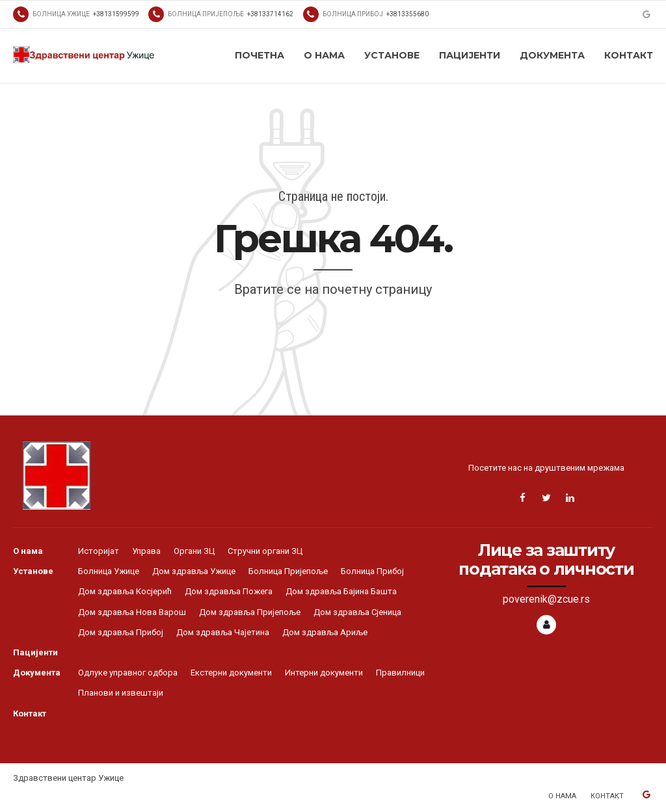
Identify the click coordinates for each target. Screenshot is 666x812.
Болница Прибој (372, 571)
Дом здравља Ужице (194, 571)
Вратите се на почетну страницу (333, 289)
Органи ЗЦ (194, 551)
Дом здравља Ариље (325, 632)
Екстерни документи (231, 673)
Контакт (629, 55)
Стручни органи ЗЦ (265, 551)
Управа (146, 551)
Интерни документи (324, 673)
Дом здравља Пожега (229, 591)
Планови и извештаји (121, 693)
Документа (552, 55)
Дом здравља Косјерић (125, 591)
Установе (392, 55)
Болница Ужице (109, 571)
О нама (324, 55)
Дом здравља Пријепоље (250, 612)
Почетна (260, 55)
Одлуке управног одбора (128, 673)
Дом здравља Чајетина (223, 632)
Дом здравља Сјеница (357, 612)
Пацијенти (470, 55)
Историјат (99, 551)
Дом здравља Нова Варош (132, 612)
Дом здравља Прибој (121, 632)
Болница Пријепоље (288, 571)
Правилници (400, 673)
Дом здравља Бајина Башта (341, 591)
